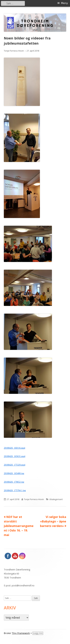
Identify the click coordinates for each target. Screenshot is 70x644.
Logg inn (38, 633)
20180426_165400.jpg (14, 473)
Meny (64, 3)
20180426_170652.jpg (14, 482)
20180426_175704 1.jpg (15, 490)
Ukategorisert (56, 499)
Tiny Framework (21, 633)
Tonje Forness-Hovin (14, 51)
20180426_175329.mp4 (14, 465)
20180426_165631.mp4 (14, 456)
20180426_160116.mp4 (14, 448)
